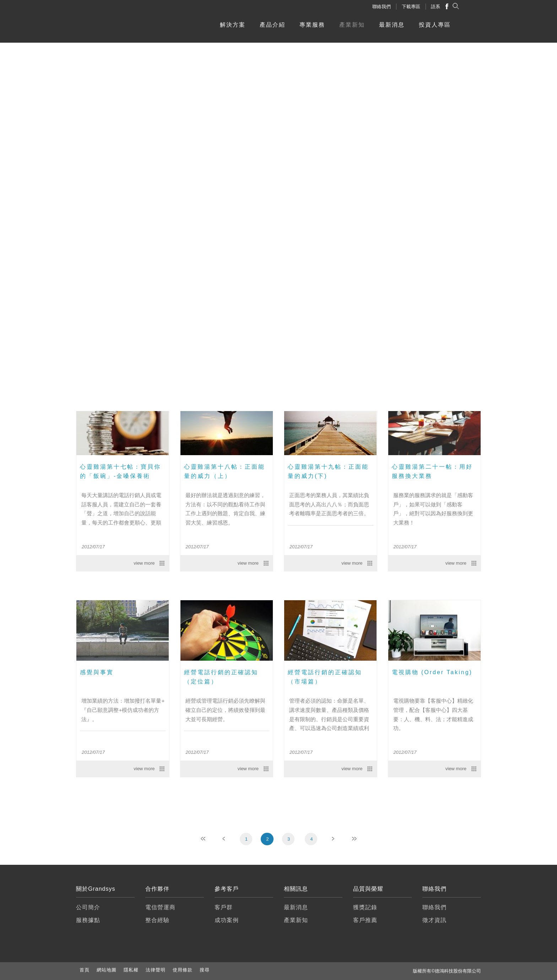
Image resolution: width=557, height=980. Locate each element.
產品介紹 (272, 25)
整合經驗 (157, 920)
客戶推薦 (365, 920)
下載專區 (411, 7)
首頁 (85, 970)
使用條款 (183, 970)
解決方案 (233, 25)
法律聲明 (156, 970)
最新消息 (392, 25)
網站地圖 (107, 970)
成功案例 (227, 920)
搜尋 (205, 970)
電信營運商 (160, 907)
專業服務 (312, 25)
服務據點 (88, 920)
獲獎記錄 (365, 907)
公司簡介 (88, 907)
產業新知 (352, 25)
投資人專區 (435, 25)
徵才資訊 (434, 920)
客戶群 (224, 907)
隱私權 (131, 970)
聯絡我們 (382, 7)
